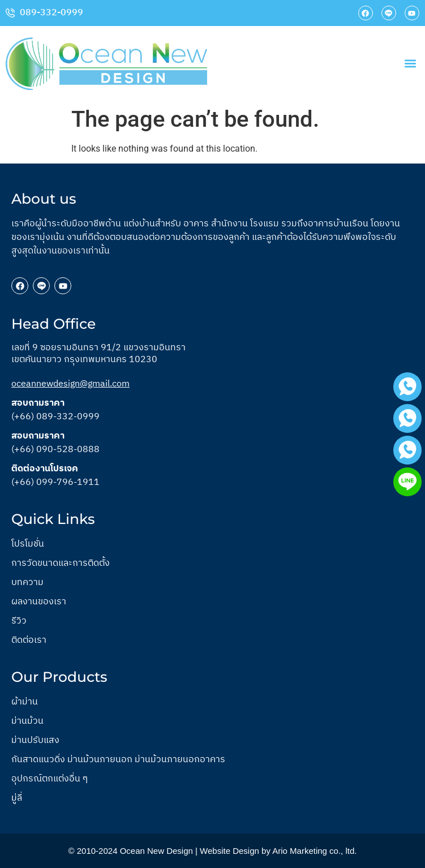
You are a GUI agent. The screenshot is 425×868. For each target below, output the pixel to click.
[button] (410, 64)
